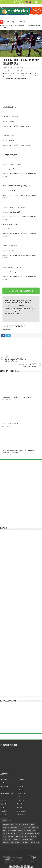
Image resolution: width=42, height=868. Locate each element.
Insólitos (20, 786)
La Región (20, 797)
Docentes (34, 837)
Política (19, 807)
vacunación (35, 828)
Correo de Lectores (7, 793)
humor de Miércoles (28, 834)
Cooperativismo (6, 790)
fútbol (4, 839)
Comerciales (4, 786)
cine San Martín (35, 842)
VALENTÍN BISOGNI (8, 842)
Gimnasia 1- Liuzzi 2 (10, 424)
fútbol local (25, 842)
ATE (12, 834)
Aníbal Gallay (21, 831)
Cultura (3, 797)
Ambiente (4, 779)
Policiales (20, 804)
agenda (4, 831)
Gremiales (20, 779)
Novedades (21, 800)
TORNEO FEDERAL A (28, 839)
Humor (19, 783)
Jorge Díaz (17, 834)
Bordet (37, 834)
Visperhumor (21, 815)
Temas (4, 820)
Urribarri (11, 837)
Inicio (2, 26)
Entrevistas (4, 811)
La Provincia (21, 793)
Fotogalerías (4, 815)
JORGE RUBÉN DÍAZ (24, 828)
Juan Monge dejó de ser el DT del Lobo (16, 22)
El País (2, 807)
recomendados (31, 831)
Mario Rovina (12, 831)
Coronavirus (6, 828)
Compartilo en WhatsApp (21, 291)
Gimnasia (19, 825)
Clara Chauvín (19, 837)
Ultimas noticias (22, 811)
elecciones (17, 839)
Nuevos (12, 820)
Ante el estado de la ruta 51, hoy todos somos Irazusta (26, 365)
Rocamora (14, 828)
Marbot (4, 837)
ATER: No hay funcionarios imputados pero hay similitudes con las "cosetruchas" (16, 359)
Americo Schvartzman (8, 825)
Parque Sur (6, 834)
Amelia (3, 783)
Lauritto (27, 837)
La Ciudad (20, 790)
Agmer (32, 825)
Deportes (9, 26)
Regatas (10, 839)
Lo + (18, 820)
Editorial (3, 804)
